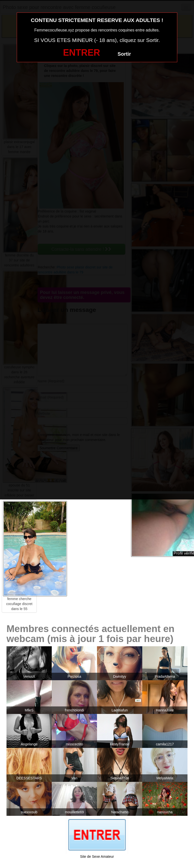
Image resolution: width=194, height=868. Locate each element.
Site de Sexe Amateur (97, 857)
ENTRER (81, 53)
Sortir (124, 54)
